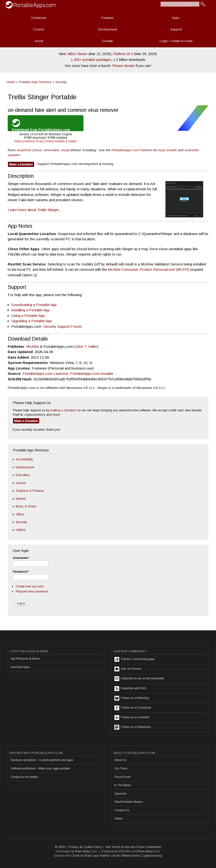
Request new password (32, 591)
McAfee (33, 346)
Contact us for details (24, 777)
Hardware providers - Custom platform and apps (42, 760)
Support (176, 29)
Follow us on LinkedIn (132, 718)
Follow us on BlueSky (132, 698)
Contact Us (122, 810)
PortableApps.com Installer (92, 374)
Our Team (121, 768)
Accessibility (24, 459)
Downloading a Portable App (34, 305)
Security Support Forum (63, 326)
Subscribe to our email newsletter (139, 679)
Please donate (124, 66)
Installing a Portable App (30, 310)
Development (107, 29)
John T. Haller (86, 346)
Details (72, 141)
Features (108, 18)
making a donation (63, 410)
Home (11, 82)
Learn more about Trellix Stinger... (35, 210)
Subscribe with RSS (130, 689)
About (39, 41)
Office (20, 514)
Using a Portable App (28, 316)
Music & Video (26, 506)
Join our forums (128, 669)
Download (39, 18)
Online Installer (55, 141)
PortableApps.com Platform (132, 150)
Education (23, 475)
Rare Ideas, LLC (86, 851)
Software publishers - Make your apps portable (40, 768)
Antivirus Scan (34, 141)
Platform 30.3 (123, 54)
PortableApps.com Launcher (45, 374)
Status (119, 818)
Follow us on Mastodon (133, 727)
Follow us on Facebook (133, 708)
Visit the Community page (134, 659)
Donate (108, 41)
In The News (123, 785)
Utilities (21, 530)
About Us (120, 760)
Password (21, 572)
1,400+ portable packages (91, 60)
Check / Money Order (125, 856)
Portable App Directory (35, 82)
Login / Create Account (176, 41)
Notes (18, 141)
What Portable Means (128, 802)
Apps (176, 18)
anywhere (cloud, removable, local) (43, 150)
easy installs (168, 150)
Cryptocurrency (152, 856)
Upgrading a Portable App (32, 321)
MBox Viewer (78, 54)
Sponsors (121, 794)
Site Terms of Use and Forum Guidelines (133, 847)
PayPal (105, 856)
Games (21, 483)
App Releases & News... (26, 659)
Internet (21, 499)
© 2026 (60, 847)
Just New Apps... (21, 667)
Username (21, 558)
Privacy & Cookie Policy (85, 847)
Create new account (30, 586)
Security (61, 82)
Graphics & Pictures (30, 491)
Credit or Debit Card (85, 856)
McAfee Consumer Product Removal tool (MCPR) (149, 269)
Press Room (123, 777)
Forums (39, 29)
